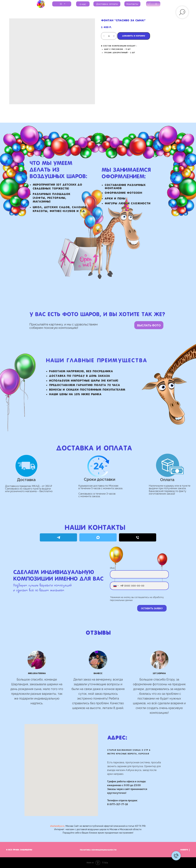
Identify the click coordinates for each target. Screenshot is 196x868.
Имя (112, 568)
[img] (41, 4)
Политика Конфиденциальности (98, 850)
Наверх (185, 850)
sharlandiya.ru (57, 826)
